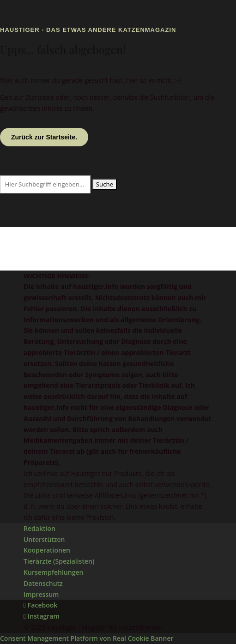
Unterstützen (44, 539)
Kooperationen (47, 550)
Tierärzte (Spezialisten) (59, 561)
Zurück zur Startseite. (44, 137)
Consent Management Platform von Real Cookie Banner (87, 638)
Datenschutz (43, 583)
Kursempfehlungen (53, 572)
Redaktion (39, 528)
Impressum (41, 594)
